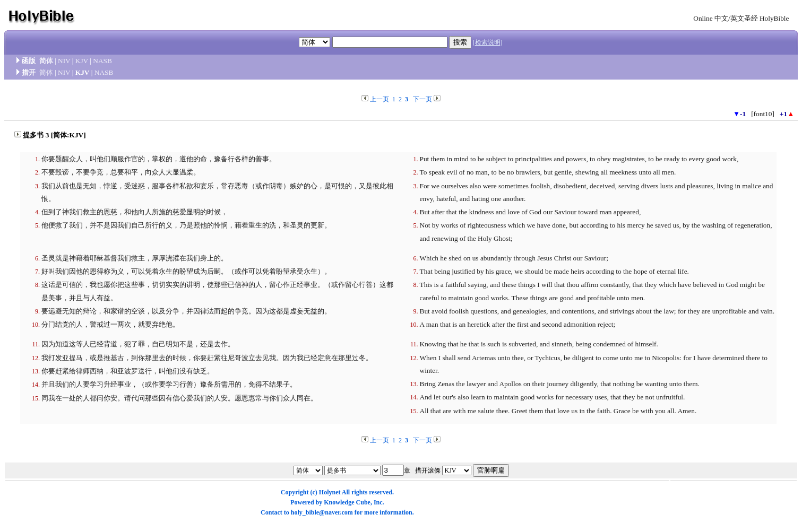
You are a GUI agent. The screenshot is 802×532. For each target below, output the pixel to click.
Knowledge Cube (347, 502)
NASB (102, 61)
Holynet (330, 492)
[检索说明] (488, 42)
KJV (82, 61)
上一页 (380, 99)
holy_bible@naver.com (322, 512)
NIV (64, 61)
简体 (46, 61)
